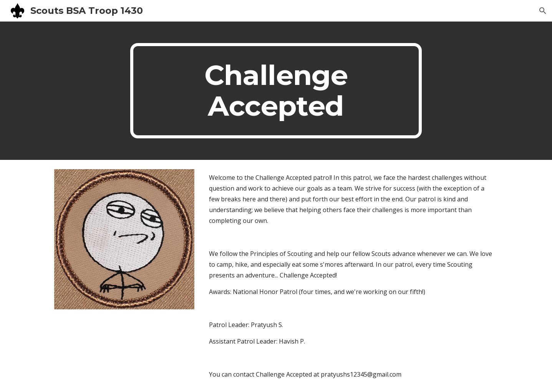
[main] (276, 91)
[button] (543, 11)
